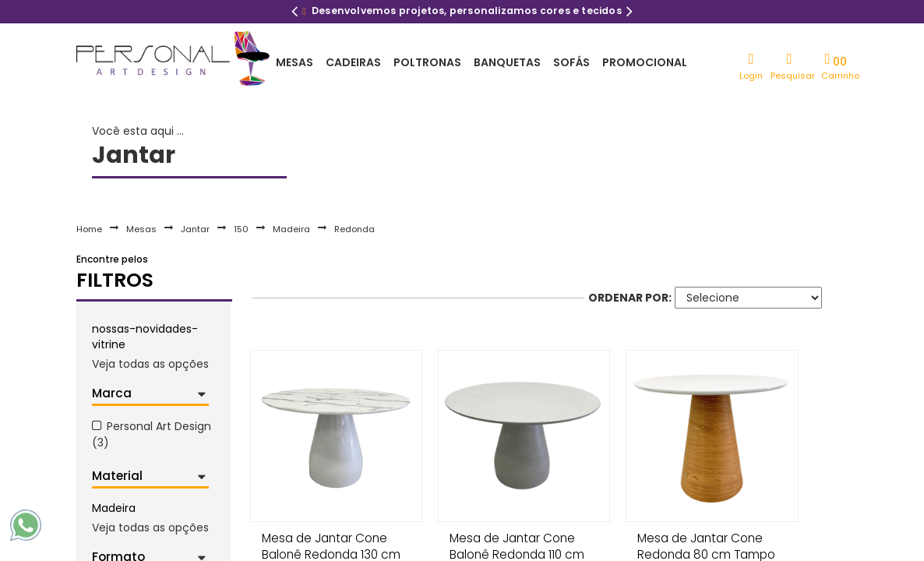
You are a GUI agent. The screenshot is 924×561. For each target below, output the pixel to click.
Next (630, 13)
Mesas (294, 62)
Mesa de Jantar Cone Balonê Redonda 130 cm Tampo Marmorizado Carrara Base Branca (331, 543)
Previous (294, 13)
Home (89, 229)
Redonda (354, 229)
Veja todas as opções (150, 364)
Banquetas (507, 62)
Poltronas (427, 62)
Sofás (572, 62)
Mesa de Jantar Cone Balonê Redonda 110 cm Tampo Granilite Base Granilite (516, 543)
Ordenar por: (630, 298)
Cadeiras (353, 62)
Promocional (645, 62)
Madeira (291, 229)
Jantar (195, 229)
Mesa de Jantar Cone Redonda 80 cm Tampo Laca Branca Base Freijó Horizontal (705, 543)
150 (241, 229)
